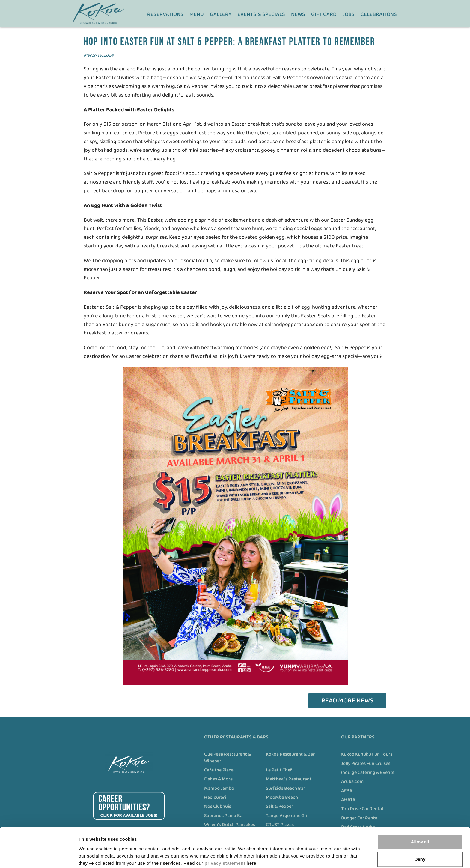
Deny (420, 836)
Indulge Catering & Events (368, 773)
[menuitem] (166, 13)
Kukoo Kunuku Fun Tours (367, 754)
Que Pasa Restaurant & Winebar (228, 758)
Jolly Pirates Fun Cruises (366, 764)
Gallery (221, 14)
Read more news (347, 701)
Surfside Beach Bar (286, 789)
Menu (197, 14)
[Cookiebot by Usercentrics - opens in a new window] (39, 856)
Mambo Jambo (219, 789)
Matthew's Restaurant (289, 779)
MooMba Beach (282, 798)
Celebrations (379, 14)
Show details (92, 856)
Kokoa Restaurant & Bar (290, 754)
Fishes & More (218, 779)
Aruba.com (352, 782)
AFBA (347, 791)
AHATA (348, 800)
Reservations (166, 14)
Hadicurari (215, 798)
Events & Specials (262, 14)
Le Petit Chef (279, 770)
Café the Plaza (219, 770)
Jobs (349, 14)
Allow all (420, 818)
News (299, 14)
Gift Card (324, 14)
